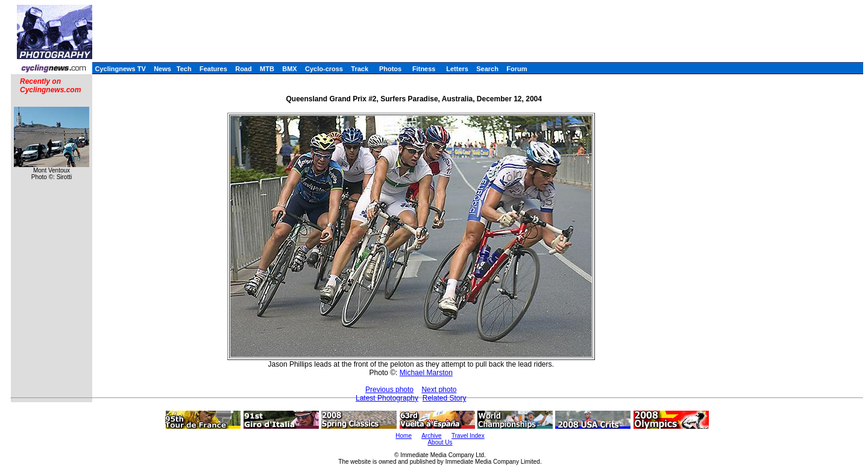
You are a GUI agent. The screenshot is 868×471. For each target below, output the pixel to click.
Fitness (424, 69)
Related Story (445, 398)
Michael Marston (426, 373)
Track (360, 69)
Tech (184, 69)
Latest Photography (387, 398)
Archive (431, 436)
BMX (289, 69)
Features (213, 69)
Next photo (439, 390)
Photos (390, 69)
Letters (457, 69)
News (162, 69)
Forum (517, 69)
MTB (267, 69)
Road (244, 69)
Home (404, 436)
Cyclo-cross (324, 69)
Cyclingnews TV (120, 69)
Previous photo (389, 390)
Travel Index (468, 436)
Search (487, 69)
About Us (440, 442)
